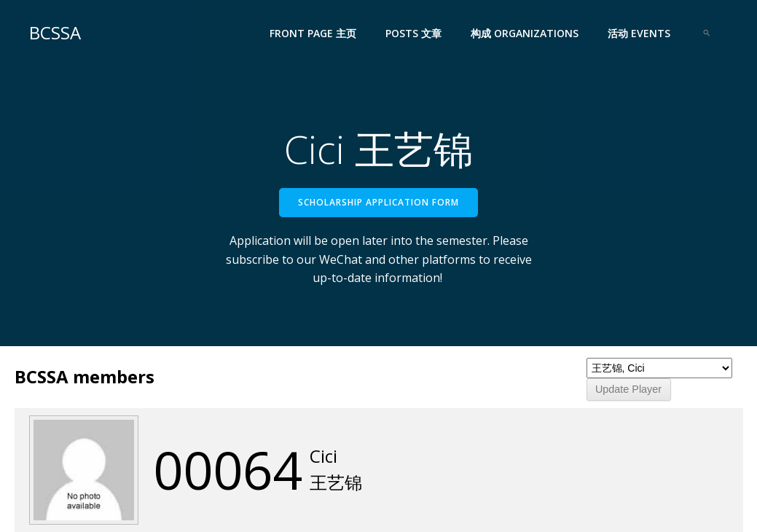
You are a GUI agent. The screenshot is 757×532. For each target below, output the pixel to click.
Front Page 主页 (313, 33)
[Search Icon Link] (707, 33)
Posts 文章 (413, 33)
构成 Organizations (525, 33)
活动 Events (639, 33)
